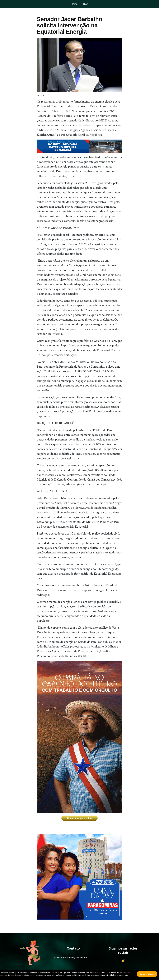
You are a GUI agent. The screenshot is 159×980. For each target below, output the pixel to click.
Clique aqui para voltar (79, 818)
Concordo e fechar (147, 974)
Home (74, 4)
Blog (86, 4)
